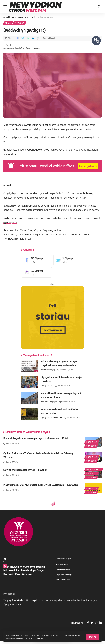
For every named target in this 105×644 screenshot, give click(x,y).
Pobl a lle (44, 402)
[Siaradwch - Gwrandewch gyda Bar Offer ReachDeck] (96, 41)
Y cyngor (19, 23)
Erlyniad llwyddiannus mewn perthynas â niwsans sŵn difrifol (36, 438)
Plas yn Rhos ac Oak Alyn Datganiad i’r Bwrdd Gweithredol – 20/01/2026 (41, 485)
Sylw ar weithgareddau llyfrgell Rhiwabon (25, 470)
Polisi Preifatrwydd (36, 638)
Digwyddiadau (47, 386)
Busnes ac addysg (48, 370)
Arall (8, 23)
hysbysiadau (32, 150)
